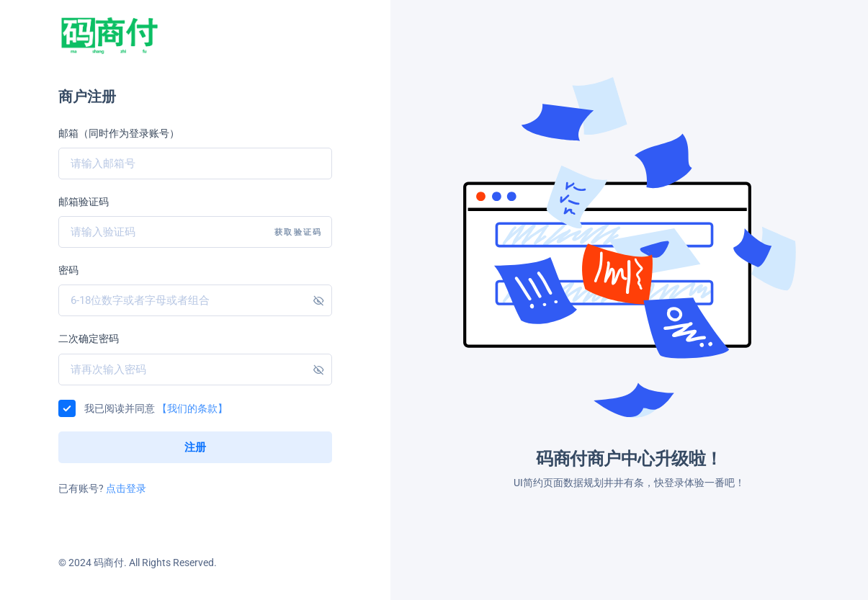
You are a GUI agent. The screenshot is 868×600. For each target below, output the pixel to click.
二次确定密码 (89, 339)
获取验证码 (298, 232)
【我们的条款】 (192, 408)
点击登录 (126, 488)
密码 (68, 270)
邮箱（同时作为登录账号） (119, 133)
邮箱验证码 (84, 202)
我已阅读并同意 (156, 408)
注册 (196, 447)
